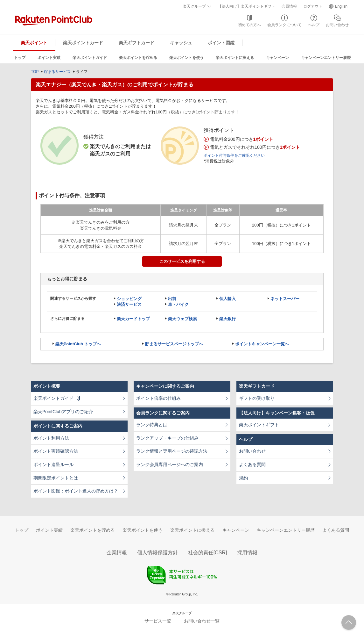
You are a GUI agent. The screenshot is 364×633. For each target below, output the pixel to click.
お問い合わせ (337, 25)
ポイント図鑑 (221, 43)
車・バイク (178, 304)
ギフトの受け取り (257, 398)
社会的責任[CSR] (208, 553)
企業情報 (117, 553)
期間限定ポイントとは (56, 478)
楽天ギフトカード (136, 43)
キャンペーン (277, 58)
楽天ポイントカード (83, 43)
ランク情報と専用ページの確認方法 (172, 451)
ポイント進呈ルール (53, 464)
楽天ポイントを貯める (138, 58)
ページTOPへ (349, 622)
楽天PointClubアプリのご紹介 (63, 412)
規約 (243, 478)
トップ (20, 58)
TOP (35, 72)
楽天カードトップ (133, 319)
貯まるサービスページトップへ (174, 344)
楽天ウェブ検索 (182, 319)
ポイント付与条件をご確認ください (234, 155)
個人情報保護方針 (157, 553)
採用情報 (247, 553)
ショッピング (129, 299)
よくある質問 (252, 464)
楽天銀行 (227, 319)
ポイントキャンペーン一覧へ (262, 344)
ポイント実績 (49, 58)
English (341, 6)
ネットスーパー (285, 299)
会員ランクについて (284, 25)
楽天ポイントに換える (235, 58)
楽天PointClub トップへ (78, 344)
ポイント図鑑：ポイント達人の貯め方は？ (76, 491)
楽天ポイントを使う (186, 58)
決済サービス (129, 304)
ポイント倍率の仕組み (158, 398)
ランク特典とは (152, 425)
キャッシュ (181, 43)
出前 (172, 299)
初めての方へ (249, 25)
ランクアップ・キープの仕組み (167, 438)
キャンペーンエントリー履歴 (326, 58)
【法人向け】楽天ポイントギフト (247, 6)
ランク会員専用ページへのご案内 (170, 464)
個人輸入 (227, 299)
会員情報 (289, 6)
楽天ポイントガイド (90, 58)
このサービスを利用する (182, 261)
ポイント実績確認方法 (56, 451)
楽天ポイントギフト (259, 425)
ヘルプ (314, 25)
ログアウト (313, 6)
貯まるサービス (57, 72)
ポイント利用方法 (51, 438)
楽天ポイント (34, 43)
